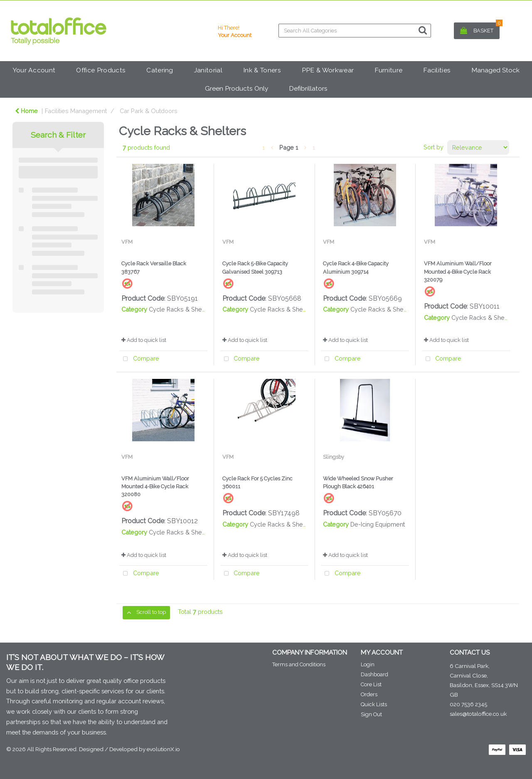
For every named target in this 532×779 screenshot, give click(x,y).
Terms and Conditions (299, 664)
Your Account (34, 70)
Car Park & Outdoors (149, 111)
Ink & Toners (262, 70)
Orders (369, 694)
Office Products (101, 70)
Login (368, 664)
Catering (160, 70)
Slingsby (334, 457)
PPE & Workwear (328, 70)
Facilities (437, 70)
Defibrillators (308, 88)
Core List (371, 684)
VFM (127, 242)
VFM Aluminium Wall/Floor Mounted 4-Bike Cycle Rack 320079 (458, 271)
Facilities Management (76, 111)
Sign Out (371, 714)
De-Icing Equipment (378, 524)
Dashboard (374, 674)
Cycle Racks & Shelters (182, 309)
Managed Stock (495, 70)
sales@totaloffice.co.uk (478, 714)
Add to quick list (144, 340)
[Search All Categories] (355, 31)
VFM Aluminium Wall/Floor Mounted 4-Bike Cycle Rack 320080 (155, 486)
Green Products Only (236, 88)
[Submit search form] (423, 30)
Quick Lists (374, 704)
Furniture (388, 70)
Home (26, 111)
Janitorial (208, 70)
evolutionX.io (163, 749)
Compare (139, 359)
